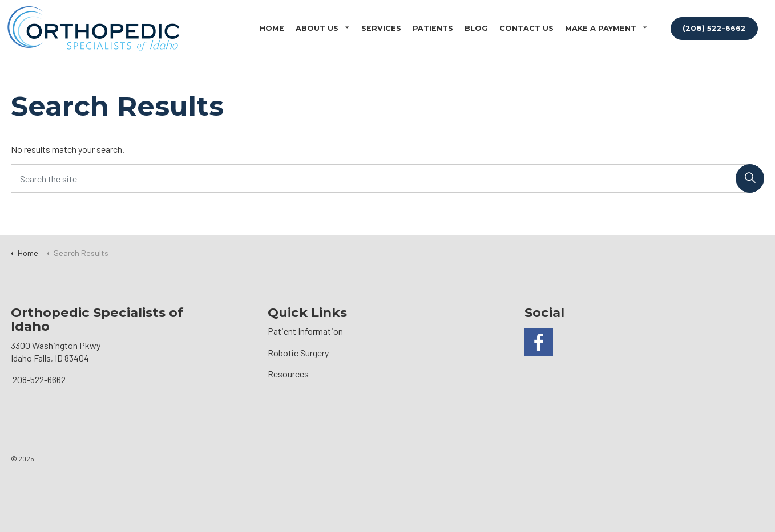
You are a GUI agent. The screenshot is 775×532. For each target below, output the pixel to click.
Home (272, 28)
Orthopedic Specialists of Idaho (93, 29)
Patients (433, 28)
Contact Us (526, 28)
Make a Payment (601, 28)
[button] (750, 178)
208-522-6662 (39, 379)
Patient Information (305, 331)
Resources (288, 374)
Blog (476, 28)
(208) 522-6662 (714, 28)
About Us (317, 28)
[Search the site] (387, 178)
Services (381, 28)
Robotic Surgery (298, 353)
